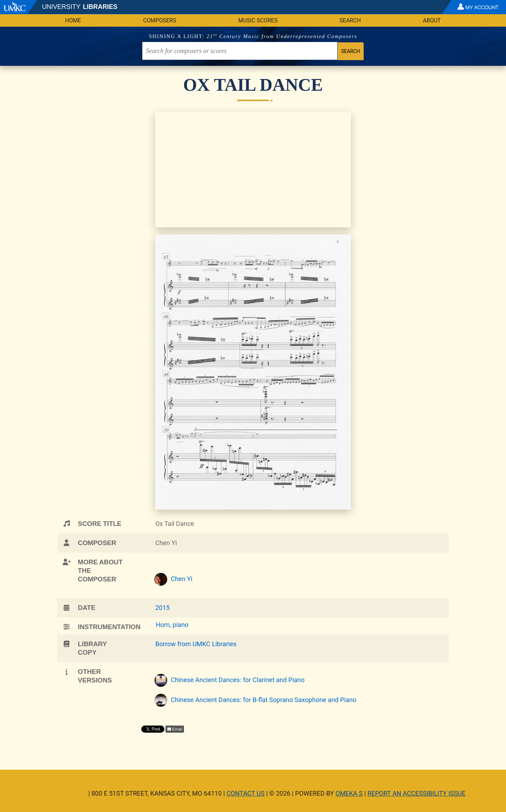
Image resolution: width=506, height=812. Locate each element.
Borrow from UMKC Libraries (196, 644)
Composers (160, 20)
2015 (162, 608)
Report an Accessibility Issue (417, 793)
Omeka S (349, 793)
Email (177, 729)
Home (73, 20)
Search (350, 20)
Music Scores (258, 20)
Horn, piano (172, 625)
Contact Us (245, 793)
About (432, 20)
